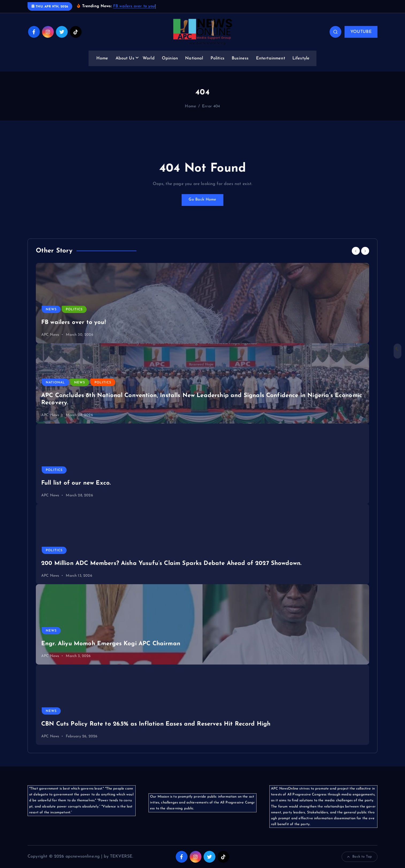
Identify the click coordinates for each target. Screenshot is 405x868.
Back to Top (360, 857)
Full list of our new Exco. (76, 483)
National (194, 58)
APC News (50, 335)
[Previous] (356, 251)
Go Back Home (202, 200)
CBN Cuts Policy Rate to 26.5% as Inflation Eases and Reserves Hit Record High (156, 724)
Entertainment (271, 58)
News (51, 310)
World (149, 58)
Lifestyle (301, 58)
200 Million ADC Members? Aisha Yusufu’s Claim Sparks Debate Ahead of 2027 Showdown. (171, 563)
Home (102, 58)
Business (240, 58)
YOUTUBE (361, 32)
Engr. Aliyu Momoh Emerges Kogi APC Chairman (111, 644)
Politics (217, 58)
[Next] (365, 251)
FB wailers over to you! (134, 6)
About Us (125, 58)
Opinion (170, 58)
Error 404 (211, 106)
